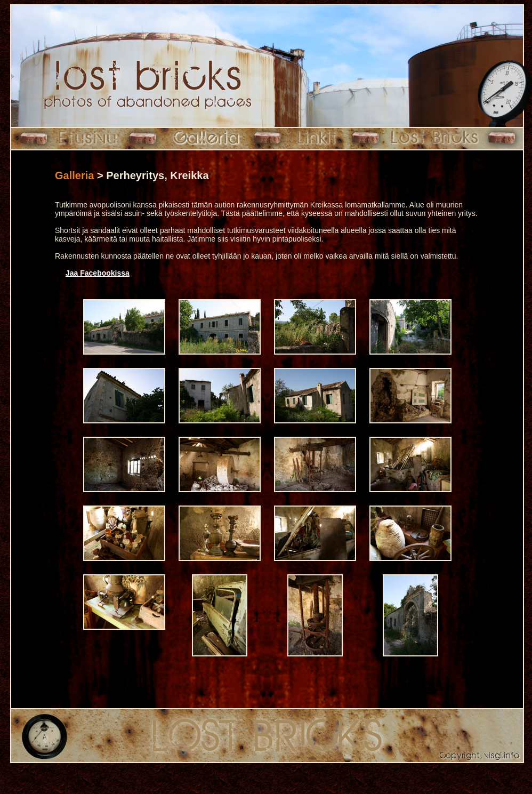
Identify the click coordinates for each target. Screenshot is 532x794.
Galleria (74, 175)
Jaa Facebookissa (98, 273)
